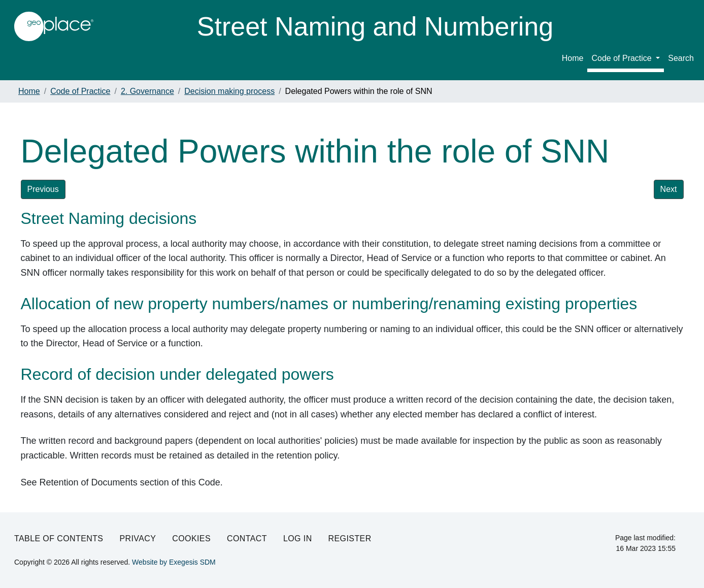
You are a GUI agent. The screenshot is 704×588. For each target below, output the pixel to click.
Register (350, 538)
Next (669, 189)
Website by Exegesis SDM (174, 562)
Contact (247, 538)
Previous (43, 189)
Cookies (191, 538)
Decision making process (229, 91)
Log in (298, 538)
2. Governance (147, 91)
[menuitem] (626, 60)
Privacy (138, 538)
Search (681, 58)
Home (573, 58)
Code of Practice (623, 58)
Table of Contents (59, 538)
